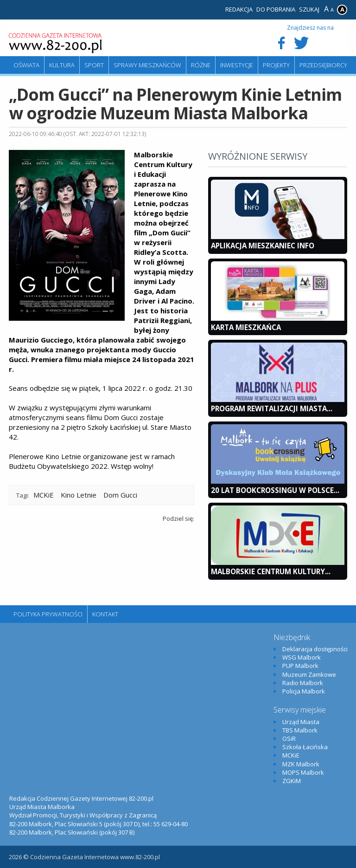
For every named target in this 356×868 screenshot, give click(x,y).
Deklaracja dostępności (315, 649)
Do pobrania (276, 9)
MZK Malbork (301, 764)
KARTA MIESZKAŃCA (246, 327)
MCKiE (44, 495)
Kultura (62, 65)
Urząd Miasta (301, 722)
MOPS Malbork (303, 772)
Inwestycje (237, 65)
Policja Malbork (304, 691)
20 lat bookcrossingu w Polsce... (275, 490)
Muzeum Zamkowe (309, 674)
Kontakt (105, 614)
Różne (201, 65)
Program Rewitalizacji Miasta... (272, 408)
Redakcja (239, 9)
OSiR (289, 738)
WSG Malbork (302, 657)
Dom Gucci (120, 495)
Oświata (26, 65)
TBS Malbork (300, 730)
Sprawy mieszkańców (147, 65)
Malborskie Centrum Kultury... (271, 571)
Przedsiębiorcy (323, 65)
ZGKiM (292, 781)
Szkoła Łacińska (305, 747)
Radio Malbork (303, 683)
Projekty (276, 65)
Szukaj (309, 9)
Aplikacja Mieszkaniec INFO (263, 246)
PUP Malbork (300, 666)
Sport (94, 65)
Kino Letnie (79, 495)
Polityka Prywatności (48, 614)
